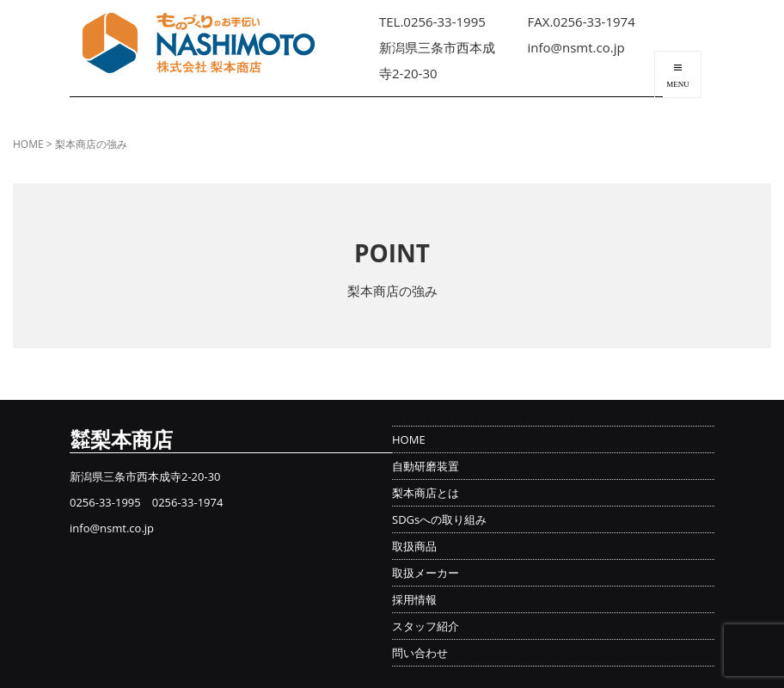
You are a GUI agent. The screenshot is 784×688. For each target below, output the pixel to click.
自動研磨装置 (426, 466)
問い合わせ (420, 653)
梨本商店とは (426, 493)
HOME (28, 144)
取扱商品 (414, 546)
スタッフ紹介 (426, 626)
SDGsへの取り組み (439, 519)
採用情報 (414, 599)
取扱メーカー (426, 573)
